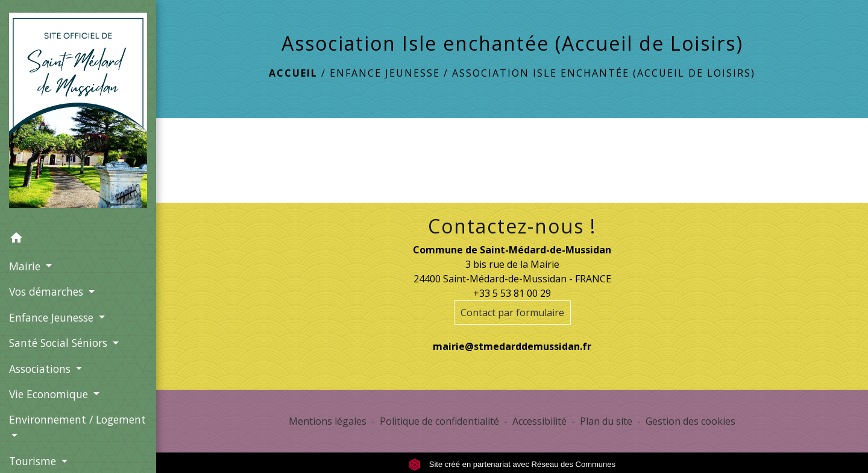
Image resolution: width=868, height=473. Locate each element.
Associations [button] (41, 369)
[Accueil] (78, 113)
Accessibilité (539, 421)
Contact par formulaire (512, 313)
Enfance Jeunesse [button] (53, 317)
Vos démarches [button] (48, 291)
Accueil (293, 73)
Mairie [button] (26, 266)
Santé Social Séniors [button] (60, 343)
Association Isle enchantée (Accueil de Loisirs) (604, 73)
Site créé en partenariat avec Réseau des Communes (512, 464)
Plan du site (606, 421)
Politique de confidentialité (439, 421)
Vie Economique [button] (50, 394)
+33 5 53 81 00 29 (512, 293)
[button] (78, 240)
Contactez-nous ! (512, 226)
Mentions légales (328, 421)
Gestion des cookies (690, 421)
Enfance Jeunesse (385, 73)
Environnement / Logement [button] (77, 419)
